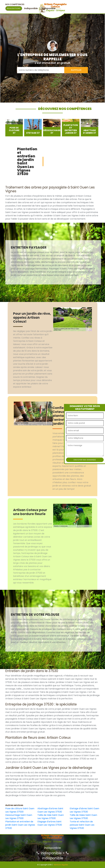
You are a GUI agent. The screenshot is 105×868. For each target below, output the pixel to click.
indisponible (49, 853)
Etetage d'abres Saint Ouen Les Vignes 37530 (84, 810)
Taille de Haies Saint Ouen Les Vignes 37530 (83, 817)
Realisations (14, 8)
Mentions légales (61, 865)
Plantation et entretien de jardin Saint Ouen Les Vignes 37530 (20, 825)
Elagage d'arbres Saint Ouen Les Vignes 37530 (50, 823)
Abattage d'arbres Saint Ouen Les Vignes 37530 (50, 810)
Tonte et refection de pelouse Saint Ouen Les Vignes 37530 (82, 825)
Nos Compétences (15, 4)
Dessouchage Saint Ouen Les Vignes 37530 (19, 817)
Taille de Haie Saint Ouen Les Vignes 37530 (51, 817)
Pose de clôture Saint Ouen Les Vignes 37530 (20, 810)
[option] (14, 128)
